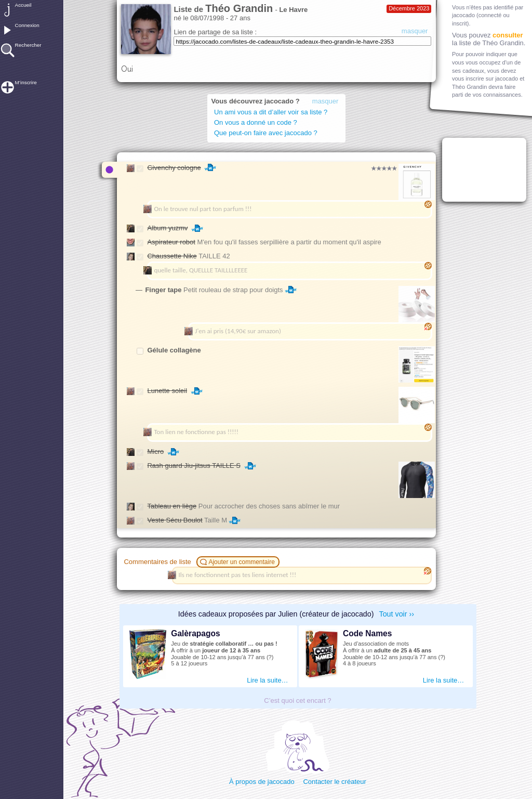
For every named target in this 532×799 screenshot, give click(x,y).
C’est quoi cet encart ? (297, 700)
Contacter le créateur (334, 782)
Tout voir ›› (397, 614)
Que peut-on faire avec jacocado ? (266, 133)
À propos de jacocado (262, 782)
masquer (415, 31)
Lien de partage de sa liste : (215, 32)
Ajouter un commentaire (239, 562)
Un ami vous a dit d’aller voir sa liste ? (272, 112)
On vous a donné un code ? (256, 122)
